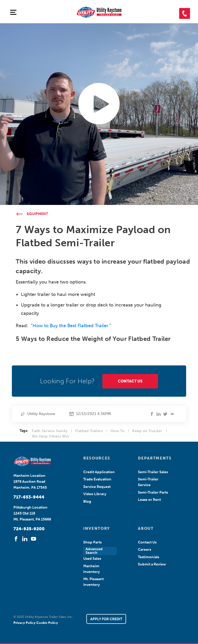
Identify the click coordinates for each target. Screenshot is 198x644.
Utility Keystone (41, 414)
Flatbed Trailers (89, 431)
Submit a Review (152, 564)
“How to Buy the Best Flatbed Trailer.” (71, 326)
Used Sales (92, 559)
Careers (145, 550)
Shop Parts (92, 542)
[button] (185, 13)
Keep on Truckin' (147, 431)
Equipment (37, 214)
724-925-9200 (29, 529)
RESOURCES (97, 458)
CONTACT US (130, 381)
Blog (87, 501)
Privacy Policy (25, 623)
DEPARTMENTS (154, 458)
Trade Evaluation (97, 479)
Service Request (97, 487)
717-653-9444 (29, 497)
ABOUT (146, 528)
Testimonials (148, 557)
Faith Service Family (50, 431)
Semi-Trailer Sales (153, 472)
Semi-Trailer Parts (153, 492)
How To (118, 431)
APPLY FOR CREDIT (106, 619)
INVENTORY (97, 528)
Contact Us (147, 542)
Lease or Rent (149, 500)
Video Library (95, 494)
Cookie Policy (47, 623)
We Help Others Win (50, 436)
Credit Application (99, 472)
